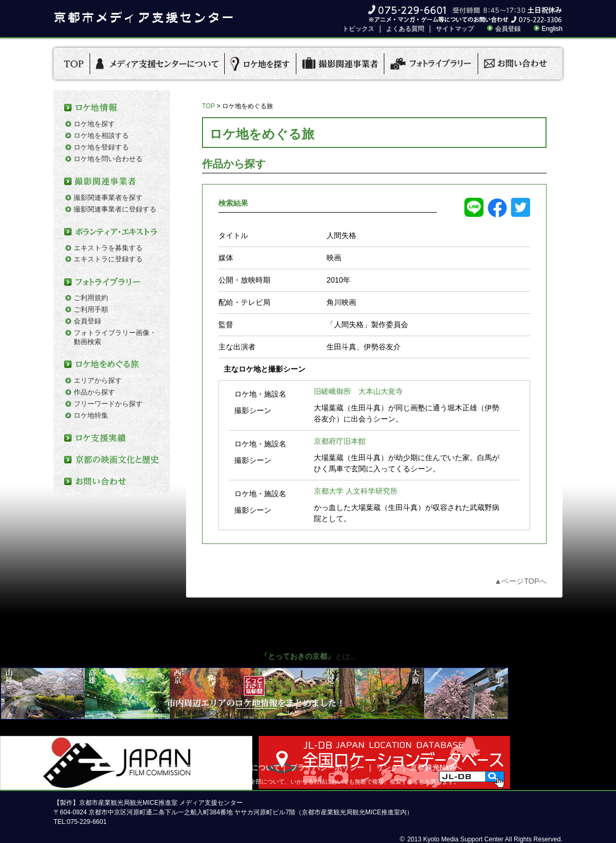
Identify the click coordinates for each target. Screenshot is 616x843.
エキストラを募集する (108, 248)
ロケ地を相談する (101, 135)
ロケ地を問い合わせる (108, 159)
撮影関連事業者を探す (108, 197)
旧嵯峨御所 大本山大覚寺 (358, 391)
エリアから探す (98, 380)
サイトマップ (455, 29)
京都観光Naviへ (436, 767)
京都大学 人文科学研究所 (356, 491)
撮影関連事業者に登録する (115, 209)
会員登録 (508, 29)
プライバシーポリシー (327, 767)
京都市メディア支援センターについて (217, 767)
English (552, 29)
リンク (387, 767)
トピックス (358, 29)
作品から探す (94, 392)
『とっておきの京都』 (297, 656)
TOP (208, 106)
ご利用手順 (91, 309)
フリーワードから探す (108, 404)
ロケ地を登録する (101, 147)
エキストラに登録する (108, 259)
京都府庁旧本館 (340, 441)
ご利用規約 (91, 298)
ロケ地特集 (91, 415)
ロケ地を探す (94, 124)
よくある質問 (405, 29)
